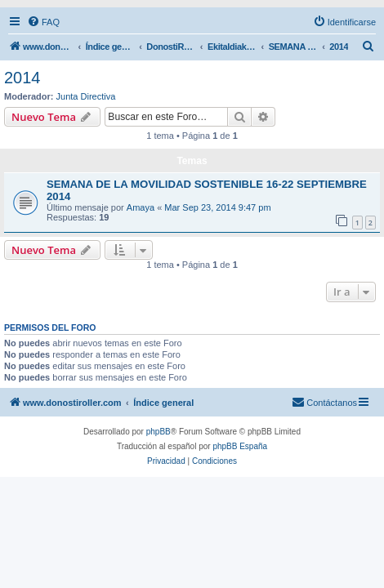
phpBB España (240, 446)
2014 (22, 78)
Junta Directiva (86, 96)
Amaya (141, 207)
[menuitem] (43, 22)
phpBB (159, 432)
